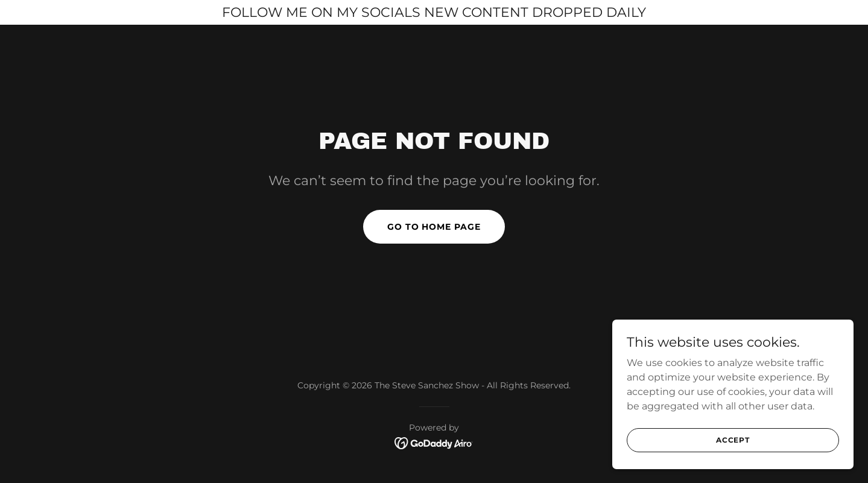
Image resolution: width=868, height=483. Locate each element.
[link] (434, 442)
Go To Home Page (434, 227)
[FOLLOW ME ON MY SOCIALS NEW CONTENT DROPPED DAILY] (434, 12)
